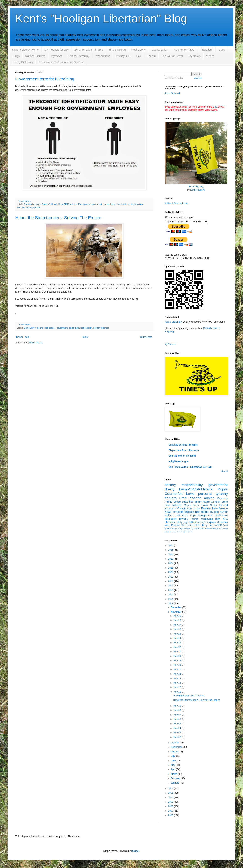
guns (225, 502)
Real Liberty (138, 50)
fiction (190, 525)
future (206, 502)
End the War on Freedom (182, 456)
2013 (171, 604)
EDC (197, 525)
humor (106, 204)
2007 (171, 811)
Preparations (102, 56)
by (178, 78)
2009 (171, 802)
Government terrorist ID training (45, 79)
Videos (210, 56)
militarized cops (186, 515)
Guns (222, 50)
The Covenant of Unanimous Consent (61, 62)
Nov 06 (177, 719)
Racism (151, 56)
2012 (171, 789)
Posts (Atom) (36, 343)
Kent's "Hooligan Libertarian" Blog (101, 18)
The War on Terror (172, 56)
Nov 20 (177, 656)
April (173, 769)
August (175, 752)
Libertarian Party (173, 522)
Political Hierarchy (78, 56)
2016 (171, 590)
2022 (171, 563)
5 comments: (25, 325)
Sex (139, 56)
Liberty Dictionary (23, 62)
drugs (197, 508)
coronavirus (207, 519)
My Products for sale (57, 50)
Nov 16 (177, 674)
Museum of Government (205, 528)
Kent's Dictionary (173, 322)
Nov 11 (177, 692)
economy (170, 508)
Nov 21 (177, 652)
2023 (171, 559)
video (167, 525)
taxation (139, 204)
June (174, 761)
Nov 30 (177, 616)
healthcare (221, 515)
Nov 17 (177, 669)
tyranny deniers (33, 207)
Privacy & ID (123, 56)
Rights (223, 489)
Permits (194, 519)
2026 (171, 545)
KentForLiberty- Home (25, 50)
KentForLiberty (198, 190)
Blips (218, 519)
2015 (171, 595)
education (170, 519)
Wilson (225, 528)
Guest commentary (185, 532)
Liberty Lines (207, 525)
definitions (223, 522)
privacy (183, 519)
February (176, 778)
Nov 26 (177, 629)
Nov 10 (177, 706)
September (177, 747)
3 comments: (25, 201)
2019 (171, 577)
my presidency (186, 528)
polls (219, 528)
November (177, 612)
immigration (205, 515)
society (131, 204)
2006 (171, 815)
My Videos (170, 344)
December (177, 607)
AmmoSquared (172, 93)
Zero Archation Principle (89, 50)
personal (205, 494)
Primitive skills (179, 525)
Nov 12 (177, 687)
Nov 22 (177, 647)
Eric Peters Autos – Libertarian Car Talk (190, 467)
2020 (171, 572)
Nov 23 (177, 643)
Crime (188, 505)
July (173, 756)
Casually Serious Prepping (183, 445)
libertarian (195, 502)
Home (85, 337)
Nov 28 (177, 620)
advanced (198, 78)
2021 (171, 568)
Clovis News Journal (214, 505)
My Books (194, 56)
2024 (171, 554)
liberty (113, 204)
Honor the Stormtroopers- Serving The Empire (58, 218)
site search (169, 78)
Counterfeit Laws (49, 204)
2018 (171, 581)
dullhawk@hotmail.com (176, 203)
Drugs (16, 56)
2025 (171, 550)
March (174, 774)
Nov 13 (177, 683)
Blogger (135, 851)
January (175, 783)
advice (209, 498)
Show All (224, 471)
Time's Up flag (117, 50)
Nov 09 (177, 710)
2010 (171, 797)
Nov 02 (177, 737)
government (96, 204)
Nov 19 (177, 661)
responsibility (86, 328)
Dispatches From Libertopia (184, 450)
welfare (169, 515)
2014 (171, 599)
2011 (171, 793)
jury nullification (192, 522)
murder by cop (210, 512)
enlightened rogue (179, 461)
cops (38, 204)
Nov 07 (177, 715)
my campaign (209, 522)
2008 (171, 806)
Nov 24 (177, 638)
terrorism (21, 207)
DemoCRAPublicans (68, 204)
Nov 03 (177, 733)
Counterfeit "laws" (184, 50)
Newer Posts (23, 337)
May (173, 765)
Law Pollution (173, 505)
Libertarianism (160, 50)
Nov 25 (177, 634)
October (175, 743)
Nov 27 (177, 625)
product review (170, 532)
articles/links (192, 512)
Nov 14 (177, 678)
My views (57, 56)
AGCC (219, 525)
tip (216, 107)
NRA (225, 519)
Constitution (30, 204)
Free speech (84, 204)
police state (122, 204)
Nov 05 (177, 724)
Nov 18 (177, 665)
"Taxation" (207, 50)
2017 (171, 586)
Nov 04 (177, 728)
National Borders (35, 56)
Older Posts (146, 337)
